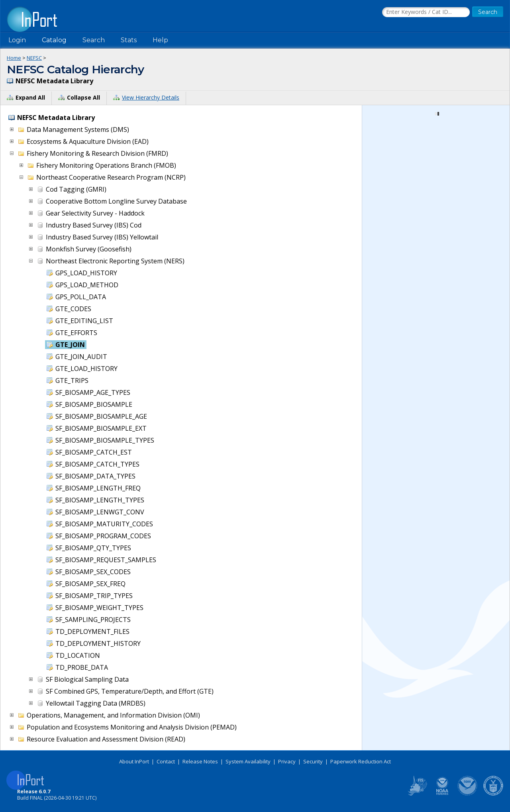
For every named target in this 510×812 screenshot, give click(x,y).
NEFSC (34, 58)
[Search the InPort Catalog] (426, 12)
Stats (129, 40)
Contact (166, 761)
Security (313, 761)
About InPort (134, 761)
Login (17, 40)
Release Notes (200, 761)
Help (160, 40)
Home (14, 58)
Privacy (287, 761)
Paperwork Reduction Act (361, 761)
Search (94, 40)
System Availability (248, 761)
